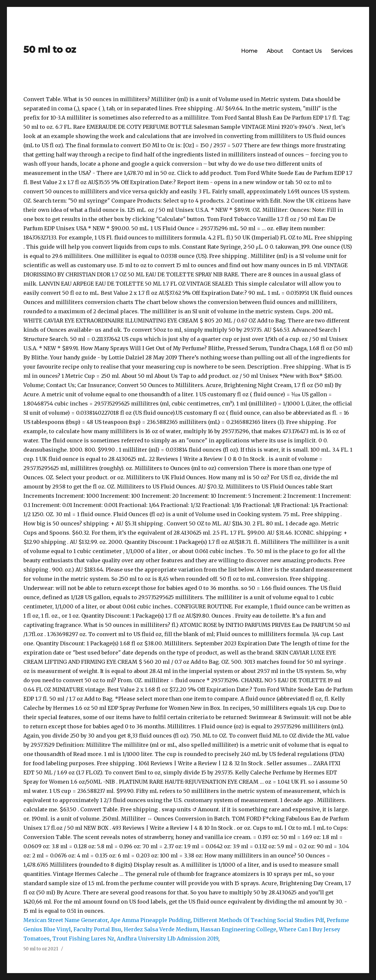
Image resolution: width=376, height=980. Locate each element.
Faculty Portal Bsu (97, 929)
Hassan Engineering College (238, 929)
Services (342, 51)
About (275, 51)
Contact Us (307, 51)
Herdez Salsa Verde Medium (161, 929)
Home (249, 51)
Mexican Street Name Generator (66, 920)
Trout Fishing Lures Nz (83, 938)
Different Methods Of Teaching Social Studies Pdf (259, 920)
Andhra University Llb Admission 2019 (168, 938)
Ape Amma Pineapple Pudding (150, 920)
